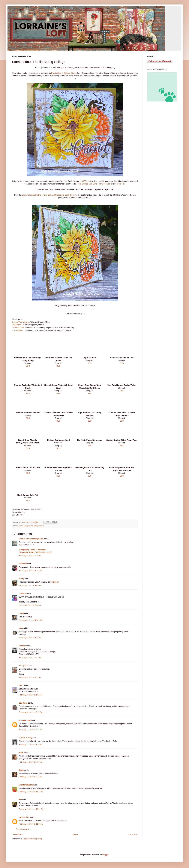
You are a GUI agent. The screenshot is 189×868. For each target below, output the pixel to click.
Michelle (22, 646)
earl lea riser (24, 817)
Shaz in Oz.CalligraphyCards (31, 539)
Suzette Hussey (25, 738)
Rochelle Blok (25, 720)
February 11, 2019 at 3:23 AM (31, 745)
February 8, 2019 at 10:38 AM (31, 571)
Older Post (133, 834)
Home (75, 834)
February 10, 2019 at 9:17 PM (31, 712)
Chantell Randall (26, 785)
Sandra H (23, 564)
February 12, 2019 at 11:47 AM (31, 792)
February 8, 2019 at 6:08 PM (30, 605)
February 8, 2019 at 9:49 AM (30, 556)
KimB (21, 753)
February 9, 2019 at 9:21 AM (30, 678)
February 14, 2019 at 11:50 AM (31, 824)
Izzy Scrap (23, 703)
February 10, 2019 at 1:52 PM (31, 695)
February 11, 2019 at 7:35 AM (31, 762)
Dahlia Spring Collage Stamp (64, 73)
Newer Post (17, 834)
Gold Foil (121, 184)
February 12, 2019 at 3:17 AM (31, 777)
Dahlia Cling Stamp (26, 526)
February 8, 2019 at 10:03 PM (31, 620)
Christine (23, 593)
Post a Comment (22, 829)
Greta (21, 770)
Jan (20, 800)
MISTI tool (86, 181)
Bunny (22, 579)
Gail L (21, 685)
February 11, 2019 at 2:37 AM (31, 730)
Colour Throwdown (21, 322)
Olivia (21, 613)
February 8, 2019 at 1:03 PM (30, 585)
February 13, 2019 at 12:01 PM (31, 809)
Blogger (105, 855)
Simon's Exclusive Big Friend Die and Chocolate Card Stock (48, 195)
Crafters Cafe (18, 328)
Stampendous (39, 526)
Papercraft (17, 325)
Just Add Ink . (18, 330)
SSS (28, 366)
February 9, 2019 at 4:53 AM (30, 658)
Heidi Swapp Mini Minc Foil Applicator (94, 184)
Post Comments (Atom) (32, 839)
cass (21, 628)
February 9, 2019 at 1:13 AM (30, 638)
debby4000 (23, 666)
